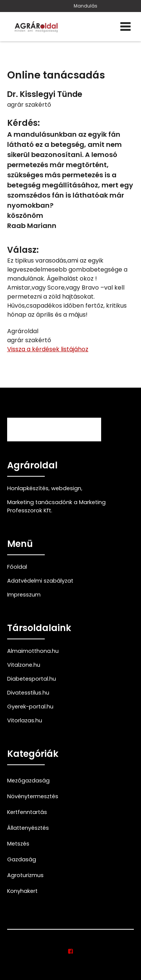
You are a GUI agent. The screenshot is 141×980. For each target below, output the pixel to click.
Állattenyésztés (28, 828)
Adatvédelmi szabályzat (40, 581)
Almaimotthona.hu (33, 651)
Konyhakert (22, 891)
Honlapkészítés (28, 488)
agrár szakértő (29, 105)
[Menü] (125, 27)
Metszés (18, 844)
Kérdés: (23, 123)
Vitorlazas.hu (25, 720)
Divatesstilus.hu (28, 693)
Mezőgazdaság (28, 781)
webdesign (66, 488)
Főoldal (17, 567)
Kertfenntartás (27, 812)
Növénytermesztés (33, 796)
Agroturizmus (25, 875)
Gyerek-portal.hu (30, 707)
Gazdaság (22, 859)
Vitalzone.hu (24, 665)
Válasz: (23, 250)
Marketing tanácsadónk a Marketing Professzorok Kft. (56, 506)
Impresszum (24, 595)
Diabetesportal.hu (32, 679)
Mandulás (86, 6)
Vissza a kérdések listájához (48, 349)
